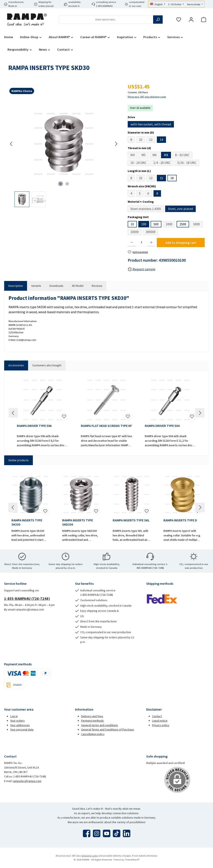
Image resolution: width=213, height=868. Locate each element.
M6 (156, 156)
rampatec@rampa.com (27, 781)
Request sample (142, 269)
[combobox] (106, 20)
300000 (152, 232)
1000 (170, 225)
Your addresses (20, 725)
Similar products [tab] (19, 460)
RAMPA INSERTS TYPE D (180, 520)
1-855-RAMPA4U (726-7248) (27, 599)
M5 (145, 156)
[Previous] (11, 144)
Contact (157, 716)
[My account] (191, 20)
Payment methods (92, 721)
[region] (64, 153)
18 (172, 178)
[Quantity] (142, 242)
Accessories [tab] (16, 365)
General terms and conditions (100, 725)
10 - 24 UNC (140, 163)
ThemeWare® (132, 860)
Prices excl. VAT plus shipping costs (147, 97)
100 (144, 224)
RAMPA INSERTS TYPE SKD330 (78, 522)
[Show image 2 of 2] (67, 184)
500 (156, 224)
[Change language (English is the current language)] (158, 4)
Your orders (17, 721)
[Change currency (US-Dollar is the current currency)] (176, 4)
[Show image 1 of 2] (61, 184)
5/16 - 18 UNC (188, 163)
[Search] (158, 20)
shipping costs (90, 856)
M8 (166, 155)
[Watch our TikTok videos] (117, 833)
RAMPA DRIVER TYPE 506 (34, 426)
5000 (198, 225)
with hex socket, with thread (151, 124)
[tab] (16, 286)
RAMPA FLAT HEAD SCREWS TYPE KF (106, 426)
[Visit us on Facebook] (87, 833)
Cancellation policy (93, 734)
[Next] (116, 144)
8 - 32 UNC (184, 156)
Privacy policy (161, 725)
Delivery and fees (92, 716)
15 (161, 178)
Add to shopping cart (181, 243)
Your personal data (22, 729)
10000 (136, 232)
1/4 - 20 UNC (163, 163)
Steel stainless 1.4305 (147, 209)
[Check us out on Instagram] (97, 833)
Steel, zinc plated (180, 209)
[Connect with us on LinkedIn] (127, 833)
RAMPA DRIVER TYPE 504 (162, 426)
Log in (14, 716)
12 (152, 140)
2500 (183, 224)
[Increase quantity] (151, 242)
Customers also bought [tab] (47, 365)
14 (161, 140)
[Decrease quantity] (132, 242)
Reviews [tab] (97, 286)
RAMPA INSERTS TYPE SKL (131, 520)
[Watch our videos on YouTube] (107, 833)
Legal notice (160, 721)
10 (142, 140)
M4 (134, 156)
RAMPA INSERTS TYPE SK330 (27, 522)
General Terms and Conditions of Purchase (108, 729)
